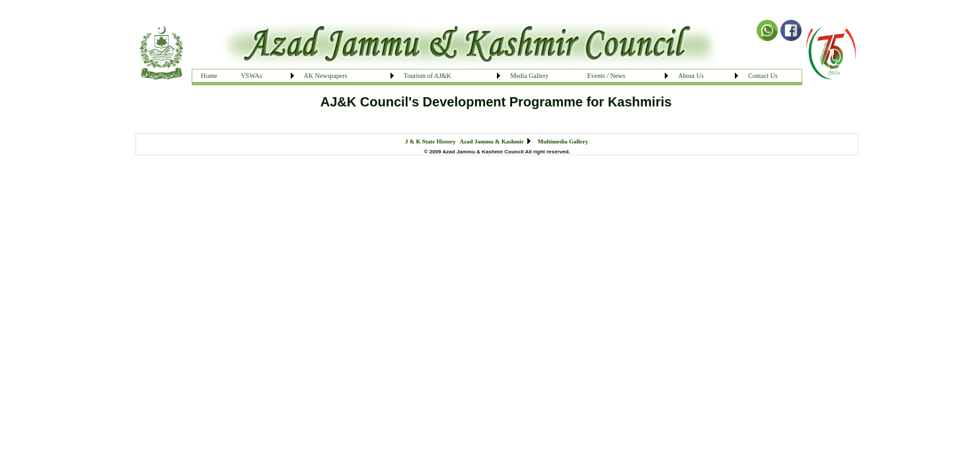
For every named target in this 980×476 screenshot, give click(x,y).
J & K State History (431, 141)
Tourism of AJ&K (428, 76)
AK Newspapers (326, 76)
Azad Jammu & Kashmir (492, 141)
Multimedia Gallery (563, 141)
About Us (691, 76)
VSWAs (251, 76)
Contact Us (763, 76)
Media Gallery (529, 76)
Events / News (606, 76)
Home (209, 76)
